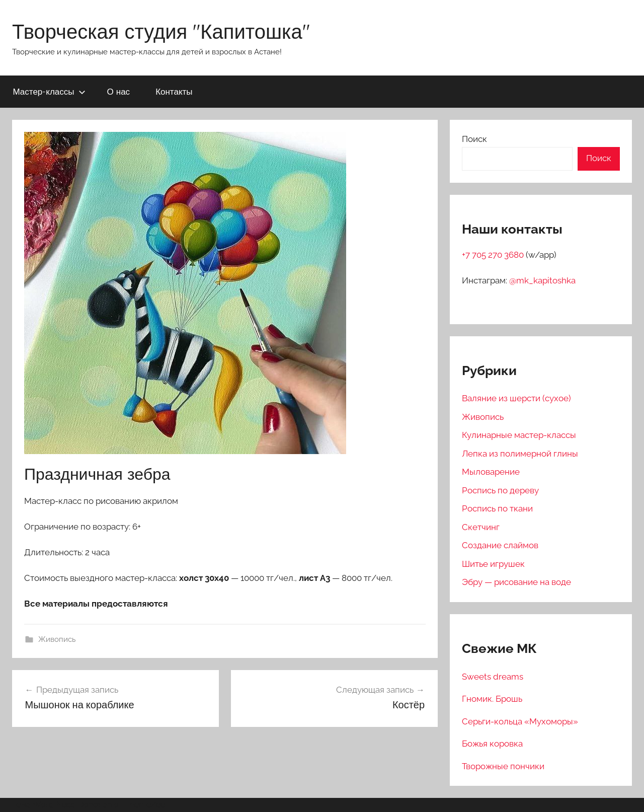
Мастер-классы (49, 91)
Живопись (57, 639)
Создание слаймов (500, 545)
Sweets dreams (493, 677)
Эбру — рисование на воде (516, 582)
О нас (119, 91)
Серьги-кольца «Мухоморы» (520, 721)
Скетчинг (481, 527)
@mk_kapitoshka (542, 280)
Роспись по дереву (500, 490)
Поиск (474, 139)
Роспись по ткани (497, 508)
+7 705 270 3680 (494, 255)
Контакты (174, 91)
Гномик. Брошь (492, 699)
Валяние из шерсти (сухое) (516, 398)
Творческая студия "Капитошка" (161, 31)
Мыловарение (491, 472)
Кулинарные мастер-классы (519, 435)
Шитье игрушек (493, 564)
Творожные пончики (503, 766)
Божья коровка (492, 744)
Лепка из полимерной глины (520, 454)
